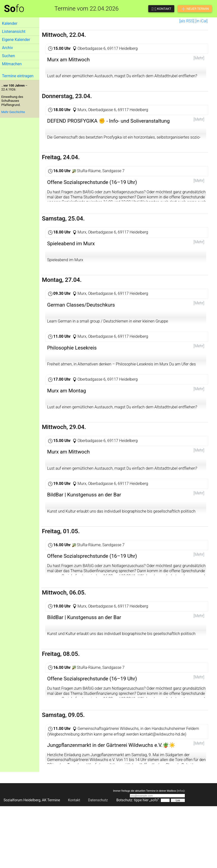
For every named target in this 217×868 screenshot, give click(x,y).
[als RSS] (187, 21)
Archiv (7, 48)
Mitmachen (12, 64)
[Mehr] (199, 58)
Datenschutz (98, 862)
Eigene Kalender (16, 40)
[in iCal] (202, 21)
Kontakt (74, 862)
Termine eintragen (18, 76)
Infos (180, 853)
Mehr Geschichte (13, 112)
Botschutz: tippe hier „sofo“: (138, 862)
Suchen (8, 56)
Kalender (10, 23)
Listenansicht (14, 32)
